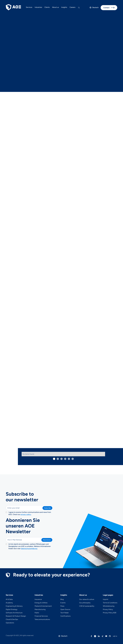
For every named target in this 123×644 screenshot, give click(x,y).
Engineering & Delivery (14, 606)
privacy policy (26, 514)
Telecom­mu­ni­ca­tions (42, 619)
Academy (9, 603)
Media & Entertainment (43, 606)
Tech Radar (65, 613)
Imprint (106, 599)
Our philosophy (85, 603)
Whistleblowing (109, 606)
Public (37, 613)
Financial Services (41, 616)
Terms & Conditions (110, 603)
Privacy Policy (108, 610)
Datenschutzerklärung (29, 549)
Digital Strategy (12, 610)
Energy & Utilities (41, 603)
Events (63, 603)
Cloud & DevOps (12, 619)
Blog (62, 599)
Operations (10, 623)
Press (62, 606)
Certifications (65, 616)
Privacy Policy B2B (110, 613)
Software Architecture (14, 613)
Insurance (38, 599)
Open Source (65, 610)
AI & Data (9, 599)
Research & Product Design (16, 616)
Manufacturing (40, 610)
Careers (72, 7)
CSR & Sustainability (87, 606)
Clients (47, 7)
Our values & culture (87, 599)
